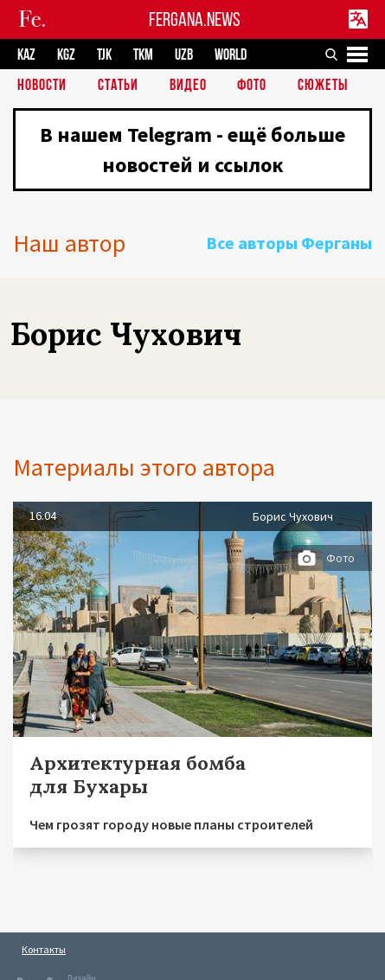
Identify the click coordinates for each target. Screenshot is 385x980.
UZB (184, 55)
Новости (42, 86)
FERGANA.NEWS (195, 19)
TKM (143, 55)
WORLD (231, 55)
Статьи (118, 86)
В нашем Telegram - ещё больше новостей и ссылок (192, 150)
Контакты (44, 949)
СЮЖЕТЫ (323, 86)
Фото (252, 86)
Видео (188, 86)
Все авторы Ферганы (289, 243)
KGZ (66, 55)
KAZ (26, 55)
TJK (104, 55)
